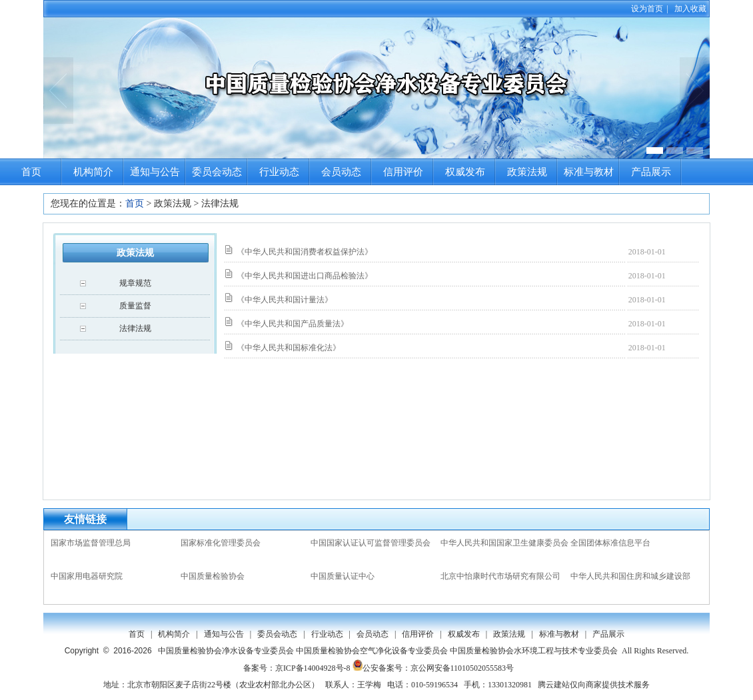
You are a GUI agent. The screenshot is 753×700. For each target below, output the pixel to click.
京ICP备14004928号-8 (313, 668)
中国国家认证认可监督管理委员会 (371, 543)
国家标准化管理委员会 (221, 543)
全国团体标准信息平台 (610, 543)
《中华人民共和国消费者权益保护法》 (305, 252)
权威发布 (465, 172)
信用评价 (403, 172)
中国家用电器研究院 (87, 576)
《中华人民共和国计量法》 (285, 300)
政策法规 (527, 172)
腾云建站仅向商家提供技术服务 (594, 685)
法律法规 (135, 328)
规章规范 (135, 283)
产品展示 (651, 172)
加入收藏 (690, 9)
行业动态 (279, 172)
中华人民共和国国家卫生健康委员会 (504, 543)
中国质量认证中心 (343, 576)
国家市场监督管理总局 (91, 543)
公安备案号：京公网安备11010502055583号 (433, 668)
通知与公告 (155, 172)
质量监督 (135, 306)
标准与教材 (589, 172)
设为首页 (647, 9)
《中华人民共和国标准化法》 (289, 348)
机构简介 (93, 172)
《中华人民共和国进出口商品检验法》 (305, 276)
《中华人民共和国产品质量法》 (293, 324)
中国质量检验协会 (213, 576)
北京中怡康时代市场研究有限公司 (500, 576)
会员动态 (341, 172)
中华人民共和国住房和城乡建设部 (630, 576)
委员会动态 (217, 172)
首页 (31, 172)
